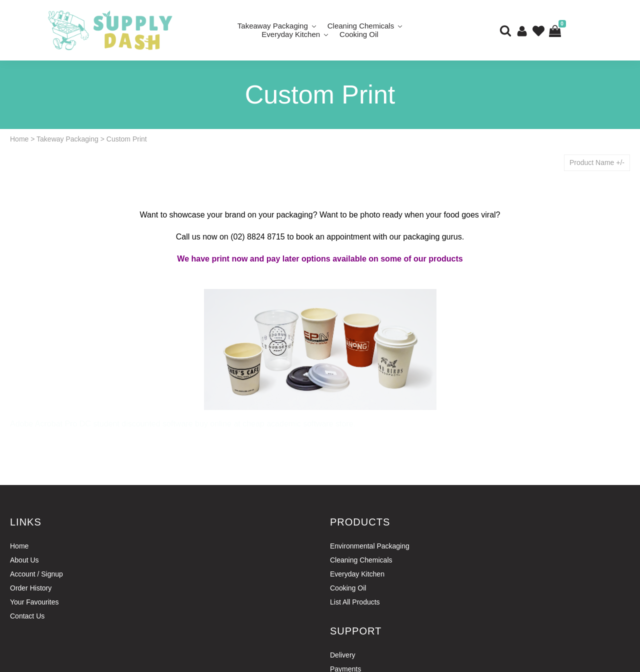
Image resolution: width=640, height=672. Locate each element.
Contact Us (27, 616)
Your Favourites (34, 602)
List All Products (355, 602)
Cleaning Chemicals (361, 560)
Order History (31, 588)
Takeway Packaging (67, 139)
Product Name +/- (597, 162)
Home (19, 139)
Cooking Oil (359, 34)
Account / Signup (36, 574)
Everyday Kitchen (291, 34)
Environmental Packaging (370, 546)
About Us (24, 560)
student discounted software (143, 424)
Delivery (343, 655)
